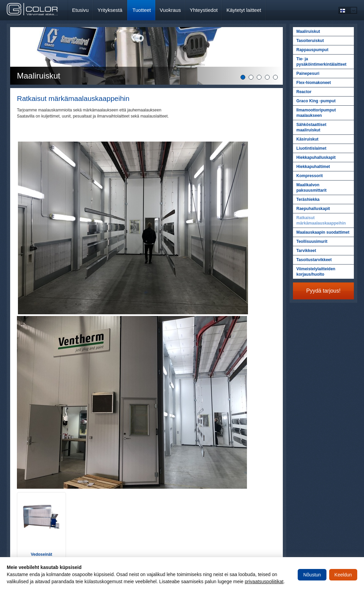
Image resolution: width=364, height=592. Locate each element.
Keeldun (343, 575)
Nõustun (312, 575)
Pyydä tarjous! (323, 291)
